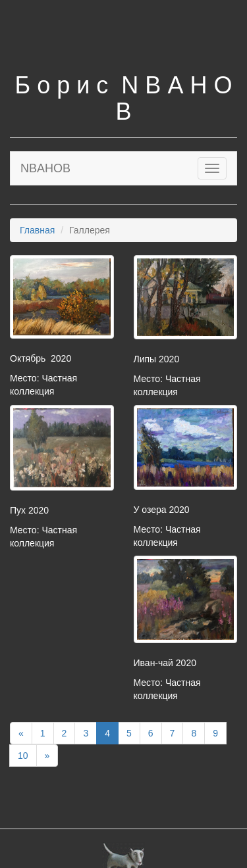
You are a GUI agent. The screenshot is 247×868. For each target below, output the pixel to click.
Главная (37, 230)
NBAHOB (45, 168)
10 (23, 756)
